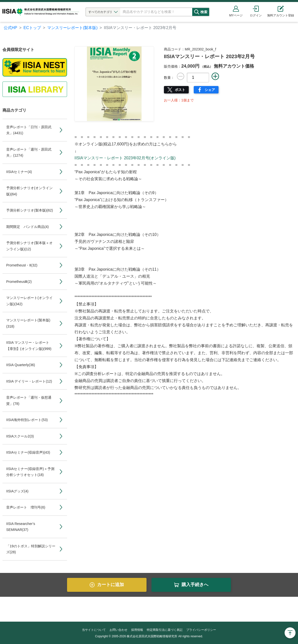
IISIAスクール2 (20, 436)
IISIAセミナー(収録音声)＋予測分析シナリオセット (30, 472)
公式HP (10, 28)
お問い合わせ (118, 630)
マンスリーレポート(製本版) (72, 28)
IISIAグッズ (17, 491)
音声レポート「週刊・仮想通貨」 (29, 401)
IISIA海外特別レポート (27, 420)
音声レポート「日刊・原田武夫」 (29, 130)
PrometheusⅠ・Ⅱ (22, 265)
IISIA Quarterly (21, 365)
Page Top (290, 633)
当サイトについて (94, 630)
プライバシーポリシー (201, 630)
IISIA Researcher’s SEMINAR (21, 527)
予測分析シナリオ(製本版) (30, 210)
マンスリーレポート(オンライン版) (29, 301)
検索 (208, 12)
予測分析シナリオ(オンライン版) (29, 191)
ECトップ (32, 28)
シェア (210, 90)
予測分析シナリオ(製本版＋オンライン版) (29, 246)
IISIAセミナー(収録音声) (28, 452)
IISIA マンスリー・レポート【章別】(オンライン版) (29, 346)
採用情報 (137, 630)
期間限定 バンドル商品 (27, 227)
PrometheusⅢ (19, 282)
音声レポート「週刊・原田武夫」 (29, 152)
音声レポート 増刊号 (26, 507)
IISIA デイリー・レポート (29, 381)
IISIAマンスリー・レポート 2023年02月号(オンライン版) (125, 158)
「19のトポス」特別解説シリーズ (31, 549)
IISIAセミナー (19, 172)
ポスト (180, 90)
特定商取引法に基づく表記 (165, 630)
